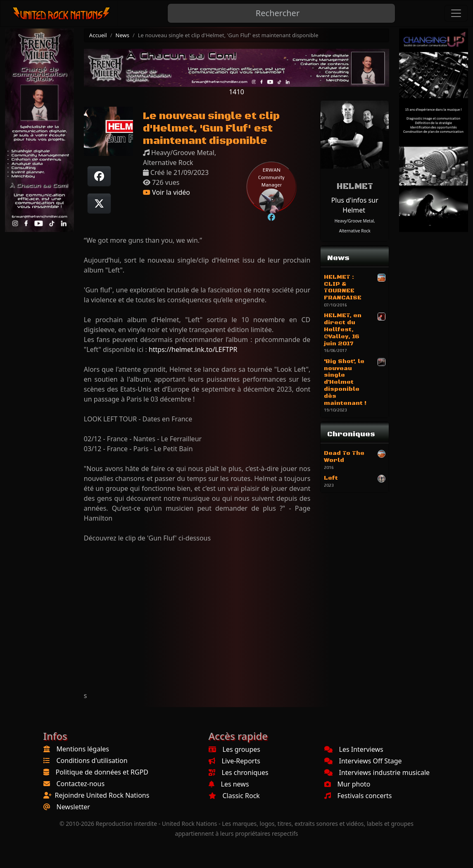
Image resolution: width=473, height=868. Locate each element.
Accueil (98, 35)
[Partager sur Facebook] (99, 176)
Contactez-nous (81, 784)
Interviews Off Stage (363, 761)
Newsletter (73, 807)
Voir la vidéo (166, 192)
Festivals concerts (358, 796)
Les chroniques (239, 772)
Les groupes (234, 749)
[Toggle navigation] (456, 13)
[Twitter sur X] (99, 203)
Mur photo (347, 784)
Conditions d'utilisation (92, 760)
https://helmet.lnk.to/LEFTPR (193, 349)
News (122, 35)
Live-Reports (234, 761)
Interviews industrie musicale (377, 772)
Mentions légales (83, 749)
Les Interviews (354, 749)
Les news (229, 784)
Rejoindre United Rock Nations (102, 795)
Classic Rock (234, 796)
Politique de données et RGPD (102, 772)
